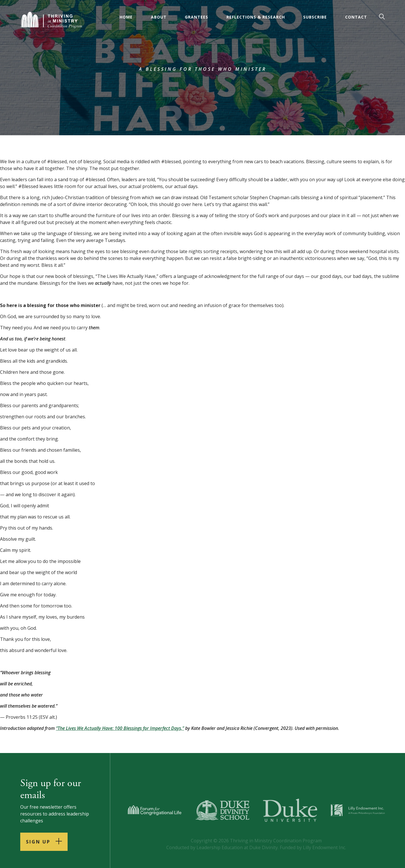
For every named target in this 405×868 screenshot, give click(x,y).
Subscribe (315, 17)
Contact (356, 17)
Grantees (197, 17)
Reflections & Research (256, 17)
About (159, 17)
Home (126, 17)
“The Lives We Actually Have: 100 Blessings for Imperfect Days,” (120, 728)
